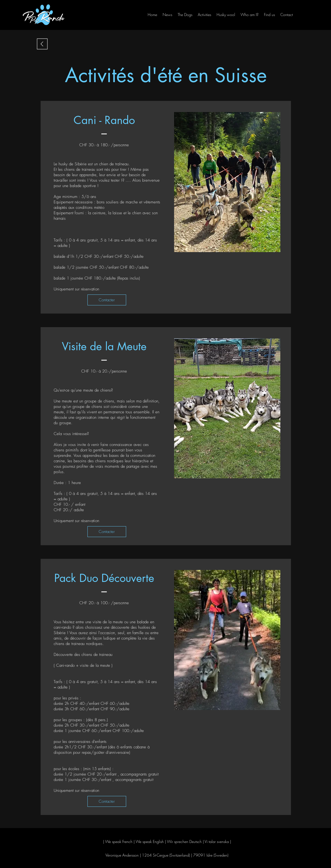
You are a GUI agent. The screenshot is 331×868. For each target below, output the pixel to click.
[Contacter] (107, 300)
